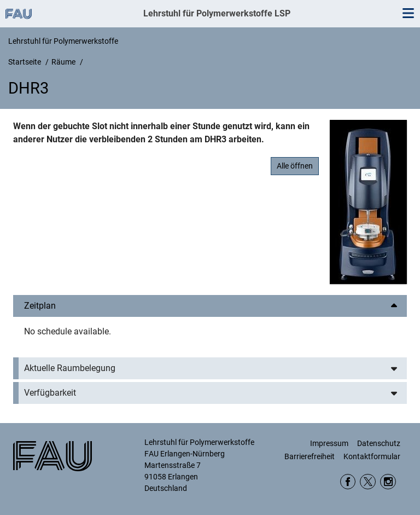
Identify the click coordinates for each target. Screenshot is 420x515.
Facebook (348, 482)
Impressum (329, 443)
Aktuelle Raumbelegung (70, 368)
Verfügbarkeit (50, 393)
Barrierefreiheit (310, 456)
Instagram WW (388, 482)
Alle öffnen (295, 166)
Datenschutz (379, 443)
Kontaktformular (372, 456)
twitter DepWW (368, 482)
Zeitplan (40, 306)
